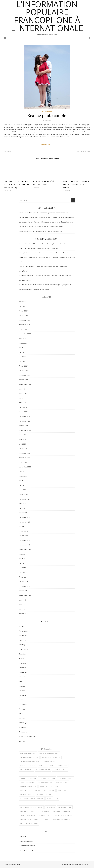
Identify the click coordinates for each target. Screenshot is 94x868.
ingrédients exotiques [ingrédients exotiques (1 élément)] (49, 786)
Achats (21, 626)
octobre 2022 (24, 462)
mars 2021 (23, 508)
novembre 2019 (25, 545)
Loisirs (21, 700)
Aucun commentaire (83, 151)
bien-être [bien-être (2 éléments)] (43, 766)
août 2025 (23, 338)
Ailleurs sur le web (26, 285)
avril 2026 (22, 302)
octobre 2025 (24, 329)
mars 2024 (23, 407)
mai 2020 (22, 527)
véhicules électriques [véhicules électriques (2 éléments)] (29, 824)
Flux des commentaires (27, 846)
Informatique (23, 672)
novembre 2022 (25, 458)
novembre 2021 (25, 499)
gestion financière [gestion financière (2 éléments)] (45, 782)
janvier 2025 (23, 371)
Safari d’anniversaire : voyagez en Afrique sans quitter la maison (76, 185)
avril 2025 (22, 357)
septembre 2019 (25, 549)
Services (22, 718)
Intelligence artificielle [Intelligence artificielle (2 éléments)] (30, 791)
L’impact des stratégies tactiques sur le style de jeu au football (41, 231)
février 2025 (23, 366)
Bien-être (22, 640)
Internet (22, 677)
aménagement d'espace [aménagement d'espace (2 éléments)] (29, 757)
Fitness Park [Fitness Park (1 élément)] (66, 774)
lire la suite (47, 144)
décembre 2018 (25, 586)
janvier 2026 (23, 315)
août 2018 (23, 600)
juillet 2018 (23, 604)
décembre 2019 (25, 540)
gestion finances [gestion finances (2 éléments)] (27, 782)
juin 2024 (22, 398)
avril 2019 (22, 568)
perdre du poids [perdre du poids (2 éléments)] (65, 807)
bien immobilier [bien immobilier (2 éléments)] (26, 770)
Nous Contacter (84, 864)
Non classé (47, 112)
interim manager (25, 266)
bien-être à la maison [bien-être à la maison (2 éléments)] (59, 766)
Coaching (22, 645)
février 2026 (23, 311)
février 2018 (23, 614)
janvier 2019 (23, 582)
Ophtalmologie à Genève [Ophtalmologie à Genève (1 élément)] (51, 803)
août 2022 (23, 471)
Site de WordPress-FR (27, 850)
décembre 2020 (25, 517)
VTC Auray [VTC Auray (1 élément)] (46, 820)
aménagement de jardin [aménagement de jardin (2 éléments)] (51, 757)
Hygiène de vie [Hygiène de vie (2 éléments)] (62, 782)
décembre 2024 (25, 375)
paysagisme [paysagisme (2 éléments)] (50, 807)
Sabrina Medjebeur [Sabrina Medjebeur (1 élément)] (28, 815)
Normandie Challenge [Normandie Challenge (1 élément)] (29, 803)
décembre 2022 (25, 453)
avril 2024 (22, 403)
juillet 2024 (23, 393)
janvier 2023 (23, 449)
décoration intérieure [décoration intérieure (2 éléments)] (29, 774)
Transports (23, 732)
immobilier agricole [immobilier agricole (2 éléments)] (28, 786)
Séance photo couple (47, 115)
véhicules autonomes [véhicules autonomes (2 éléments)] (62, 820)
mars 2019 (23, 572)
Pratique (22, 709)
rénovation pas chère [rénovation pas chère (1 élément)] (62, 811)
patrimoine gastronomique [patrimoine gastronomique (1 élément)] (31, 807)
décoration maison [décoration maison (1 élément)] (50, 774)
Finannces (22, 663)
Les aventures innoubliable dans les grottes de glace (38, 244)
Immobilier (23, 668)
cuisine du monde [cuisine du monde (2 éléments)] (43, 770)
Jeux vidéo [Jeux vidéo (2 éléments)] (62, 791)
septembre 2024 (25, 384)
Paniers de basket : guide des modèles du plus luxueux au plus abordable (44, 213)
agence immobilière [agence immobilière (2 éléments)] (28, 753)
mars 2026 (23, 306)
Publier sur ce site (73, 864)
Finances (22, 658)
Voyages (22, 741)
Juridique (22, 686)
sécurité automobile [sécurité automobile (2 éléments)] (64, 815)
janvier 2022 (23, 494)
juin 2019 (22, 559)
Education (22, 654)
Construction (23, 649)
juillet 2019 (23, 554)
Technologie (23, 723)
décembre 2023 (25, 416)
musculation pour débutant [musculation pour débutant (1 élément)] (32, 799)
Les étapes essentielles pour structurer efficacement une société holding (16, 185)
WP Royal (17, 864)
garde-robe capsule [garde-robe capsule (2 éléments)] (28, 778)
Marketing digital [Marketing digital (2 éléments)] (45, 795)
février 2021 (23, 513)
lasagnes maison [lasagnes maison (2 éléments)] (27, 795)
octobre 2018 (24, 591)
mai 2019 (22, 563)
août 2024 (23, 389)
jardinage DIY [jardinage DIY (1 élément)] (49, 791)
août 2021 (23, 504)
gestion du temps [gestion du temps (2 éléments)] (66, 778)
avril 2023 (22, 444)
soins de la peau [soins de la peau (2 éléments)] (45, 815)
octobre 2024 (24, 380)
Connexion (23, 836)
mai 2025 (22, 352)
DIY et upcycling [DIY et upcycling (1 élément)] (60, 770)
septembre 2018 (25, 595)
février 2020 (23, 531)
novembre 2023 (25, 421)
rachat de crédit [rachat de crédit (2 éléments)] (27, 811)
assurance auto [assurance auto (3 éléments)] (49, 761)
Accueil (64, 864)
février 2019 (23, 577)
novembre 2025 (25, 325)
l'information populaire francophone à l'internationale (47, 16)
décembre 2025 (25, 320)
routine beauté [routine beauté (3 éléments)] (44, 811)
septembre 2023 (25, 430)
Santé (21, 714)
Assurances (23, 636)
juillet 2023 (23, 439)
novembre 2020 (25, 522)
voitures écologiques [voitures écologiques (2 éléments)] (29, 820)
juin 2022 (22, 481)
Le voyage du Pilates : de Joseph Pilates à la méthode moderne (41, 226)
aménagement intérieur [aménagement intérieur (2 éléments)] (30, 761)
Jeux (21, 681)
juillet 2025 (23, 343)
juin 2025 (22, 348)
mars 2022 (23, 490)
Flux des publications (26, 841)
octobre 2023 (24, 426)
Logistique (23, 695)
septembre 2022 (25, 467)
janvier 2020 (23, 536)
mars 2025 (23, 361)
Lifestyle (22, 691)
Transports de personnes (28, 736)
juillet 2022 (23, 476)
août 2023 (23, 435)
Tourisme (22, 727)
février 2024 (23, 412)
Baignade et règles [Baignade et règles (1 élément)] (28, 766)
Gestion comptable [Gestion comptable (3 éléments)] (47, 778)
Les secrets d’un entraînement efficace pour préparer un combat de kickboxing (46, 222)
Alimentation (23, 631)
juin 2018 (22, 609)
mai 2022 (22, 485)
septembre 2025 (25, 334)
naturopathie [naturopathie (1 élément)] (52, 799)
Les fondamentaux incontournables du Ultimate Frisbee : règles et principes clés (47, 217)
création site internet (27, 276)
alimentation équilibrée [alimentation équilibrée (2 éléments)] (49, 753)
